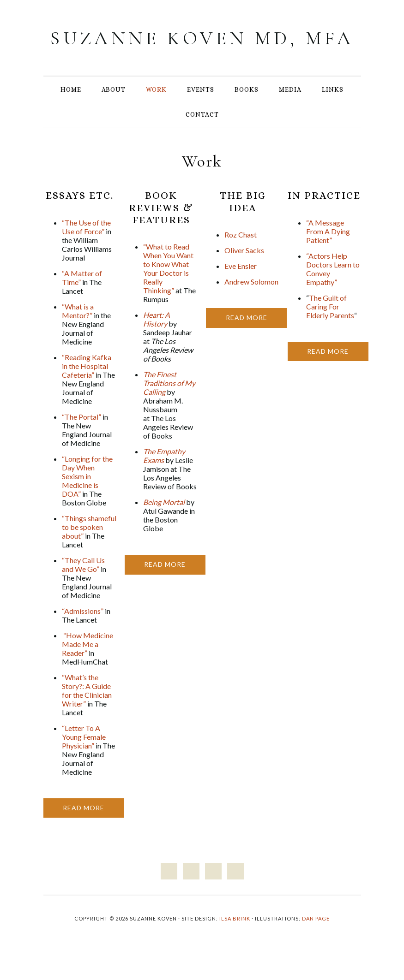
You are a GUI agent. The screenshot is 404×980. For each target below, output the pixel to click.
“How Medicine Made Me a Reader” (87, 664)
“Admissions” (83, 631)
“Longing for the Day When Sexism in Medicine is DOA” (87, 496)
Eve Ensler (241, 286)
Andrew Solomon (251, 302)
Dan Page (316, 939)
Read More (84, 828)
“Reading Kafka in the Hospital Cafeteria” (87, 386)
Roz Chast (241, 255)
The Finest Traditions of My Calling (169, 403)
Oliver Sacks (244, 270)
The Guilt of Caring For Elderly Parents (330, 327)
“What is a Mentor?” (78, 331)
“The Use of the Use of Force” (86, 247)
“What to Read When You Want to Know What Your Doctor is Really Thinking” (168, 289)
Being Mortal (164, 522)
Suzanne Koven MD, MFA (202, 48)
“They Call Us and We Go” (83, 585)
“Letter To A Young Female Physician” (84, 757)
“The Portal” (81, 437)
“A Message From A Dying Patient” (328, 252)
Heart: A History (157, 339)
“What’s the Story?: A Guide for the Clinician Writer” (87, 711)
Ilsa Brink (235, 939)
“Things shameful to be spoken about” (89, 547)
